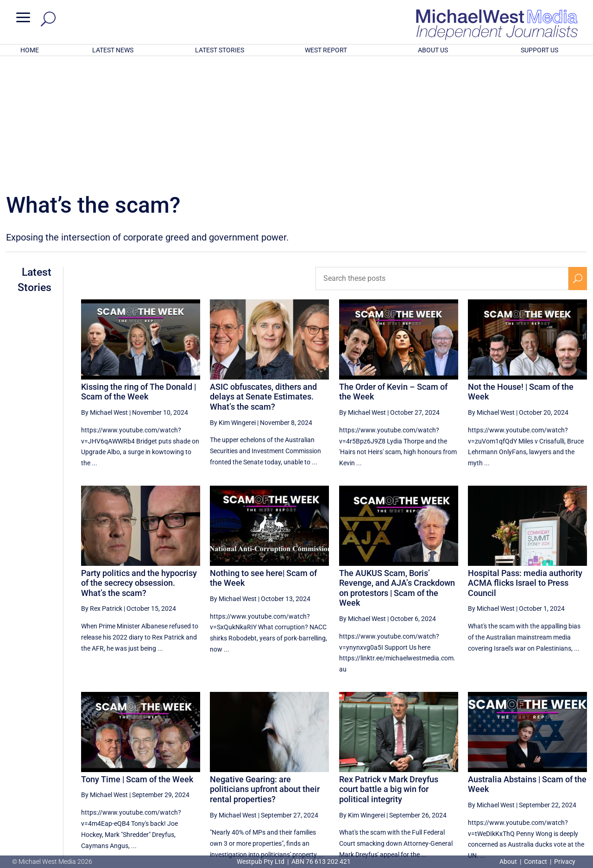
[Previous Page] (441, 775)
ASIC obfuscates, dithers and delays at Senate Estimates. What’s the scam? (263, 275)
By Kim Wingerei (233, 301)
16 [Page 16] (510, 775)
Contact (536, 862)
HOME (30, 50)
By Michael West (104, 291)
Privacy (565, 862)
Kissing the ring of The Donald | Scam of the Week (139, 270)
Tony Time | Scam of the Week (137, 658)
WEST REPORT (326, 50)
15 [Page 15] (486, 775)
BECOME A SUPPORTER (545, 808)
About (509, 862)
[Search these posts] (442, 157)
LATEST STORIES (220, 50)
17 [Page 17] (533, 775)
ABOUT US (433, 50)
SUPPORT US (539, 50)
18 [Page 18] (556, 775)
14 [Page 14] (462, 775)
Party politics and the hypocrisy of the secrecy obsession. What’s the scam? (139, 462)
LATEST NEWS (113, 50)
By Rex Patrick (102, 487)
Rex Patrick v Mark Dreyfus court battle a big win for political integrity (389, 668)
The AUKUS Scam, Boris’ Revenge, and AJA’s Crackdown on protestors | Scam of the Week (397, 467)
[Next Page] (578, 775)
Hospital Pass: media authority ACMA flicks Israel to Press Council (525, 462)
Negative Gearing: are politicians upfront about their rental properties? (265, 668)
